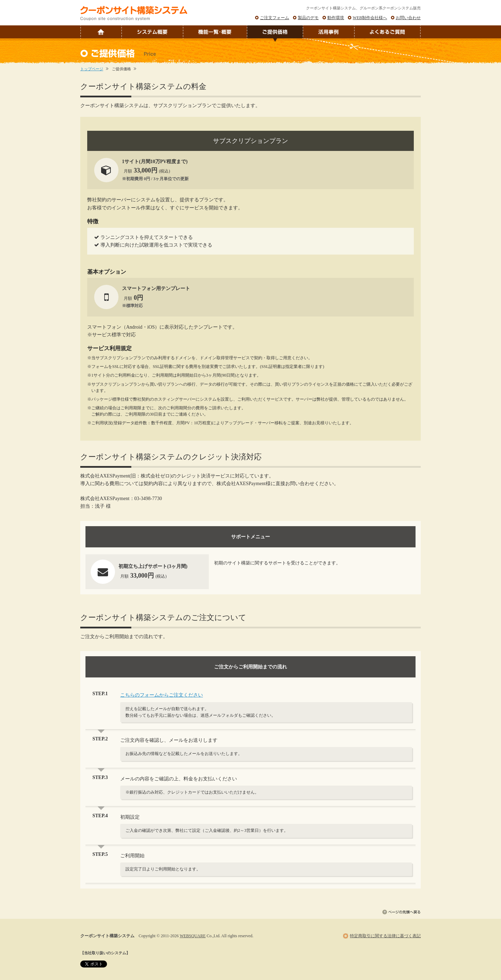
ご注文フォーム (274, 18)
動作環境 (336, 18)
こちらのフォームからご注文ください (162, 695)
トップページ (92, 69)
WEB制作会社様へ (370, 18)
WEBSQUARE (193, 936)
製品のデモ (308, 18)
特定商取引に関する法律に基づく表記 (385, 936)
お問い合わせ (408, 18)
